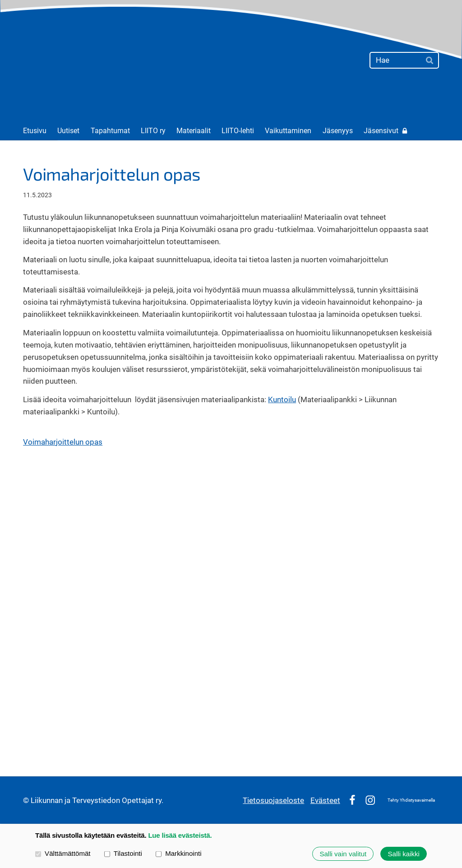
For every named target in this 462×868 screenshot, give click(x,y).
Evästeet (325, 800)
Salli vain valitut (343, 854)
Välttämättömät (63, 853)
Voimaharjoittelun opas (63, 442)
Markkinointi (179, 853)
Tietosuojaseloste (273, 800)
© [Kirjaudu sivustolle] (27, 800)
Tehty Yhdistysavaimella (411, 800)
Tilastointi (123, 853)
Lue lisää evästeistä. (180, 835)
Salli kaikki (404, 854)
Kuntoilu (282, 399)
